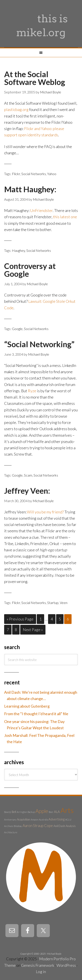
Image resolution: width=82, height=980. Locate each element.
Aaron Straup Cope (38, 826)
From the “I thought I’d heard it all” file (36, 714)
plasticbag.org (16, 109)
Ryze (32, 391)
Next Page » (33, 630)
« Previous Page (20, 619)
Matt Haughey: (30, 189)
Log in (41, 972)
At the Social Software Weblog (35, 78)
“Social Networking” (39, 344)
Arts (67, 810)
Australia (43, 820)
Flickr (16, 174)
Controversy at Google (30, 270)
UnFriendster (41, 210)
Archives (9, 826)
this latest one (65, 217)
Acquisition (23, 819)
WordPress (66, 965)
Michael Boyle (54, 954)
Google (17, 329)
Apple (42, 811)
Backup (31, 812)
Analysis (71, 826)
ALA (57, 812)
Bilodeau (18, 826)
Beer (51, 812)
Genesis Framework (38, 965)
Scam (28, 475)
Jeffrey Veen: (27, 491)
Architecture (11, 832)
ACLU (68, 820)
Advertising (57, 819)
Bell (14, 812)
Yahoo (52, 174)
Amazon (34, 820)
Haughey (18, 250)
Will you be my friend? (45, 512)
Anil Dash (59, 826)
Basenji (8, 812)
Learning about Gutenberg (27, 706)
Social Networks (34, 174)
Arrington (22, 812)
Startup (53, 603)
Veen (64, 603)
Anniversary (10, 820)
